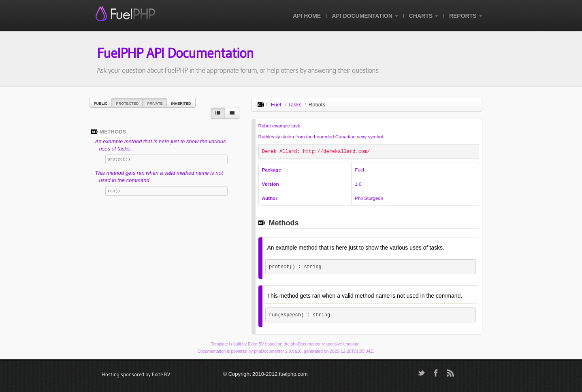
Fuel (276, 105)
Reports (466, 16)
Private (155, 104)
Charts (424, 16)
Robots (317, 105)
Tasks (295, 105)
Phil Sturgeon (369, 198)
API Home (307, 16)
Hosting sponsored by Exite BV (136, 374)
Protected (127, 104)
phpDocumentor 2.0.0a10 (278, 351)
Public (101, 104)
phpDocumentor (306, 344)
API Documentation (365, 16)
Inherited (181, 104)
